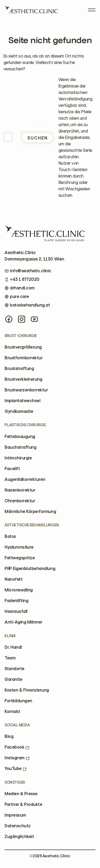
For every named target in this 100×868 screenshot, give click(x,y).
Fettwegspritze (20, 558)
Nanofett (13, 579)
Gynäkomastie (19, 411)
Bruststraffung (19, 369)
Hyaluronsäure (19, 547)
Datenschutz (18, 826)
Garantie (13, 679)
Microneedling (19, 590)
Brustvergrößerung (23, 347)
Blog (9, 736)
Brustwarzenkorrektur (26, 390)
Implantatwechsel (22, 401)
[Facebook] (9, 319)
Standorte (15, 669)
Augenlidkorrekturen (25, 479)
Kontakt (12, 712)
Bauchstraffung (20, 447)
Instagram (17, 758)
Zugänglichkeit (19, 837)
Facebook (17, 747)
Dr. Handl (13, 647)
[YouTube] (34, 319)
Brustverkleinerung (23, 379)
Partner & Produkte (23, 804)
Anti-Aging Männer (23, 622)
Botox (10, 536)
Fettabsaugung (20, 437)
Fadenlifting (16, 601)
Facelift (12, 469)
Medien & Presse (21, 794)
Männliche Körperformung (30, 512)
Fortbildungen (18, 701)
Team (10, 658)
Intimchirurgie (18, 458)
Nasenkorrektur (20, 490)
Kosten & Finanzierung (27, 690)
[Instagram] (22, 319)
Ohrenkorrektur (20, 501)
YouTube (16, 769)
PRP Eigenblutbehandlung (30, 569)
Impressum (15, 815)
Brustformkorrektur (23, 358)
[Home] (31, 11)
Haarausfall (16, 611)
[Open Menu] (92, 9)
